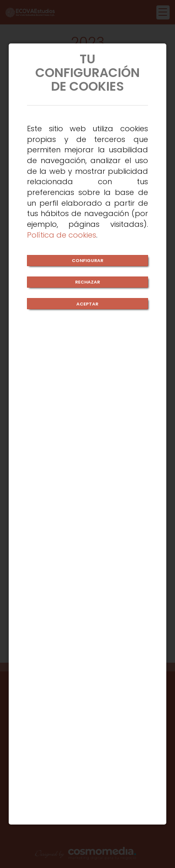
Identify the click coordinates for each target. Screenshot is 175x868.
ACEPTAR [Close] (87, 304)
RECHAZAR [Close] (87, 282)
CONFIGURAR (87, 260)
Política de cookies (62, 235)
